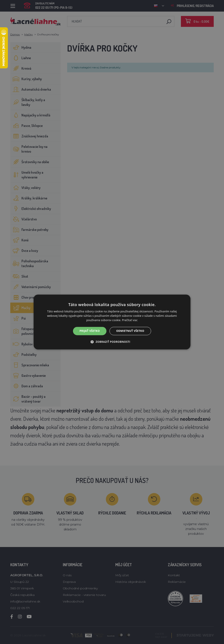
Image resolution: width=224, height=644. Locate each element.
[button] (112, 342)
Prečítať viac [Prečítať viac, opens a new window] (130, 320)
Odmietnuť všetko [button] (130, 331)
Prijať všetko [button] (90, 331)
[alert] (112, 322)
